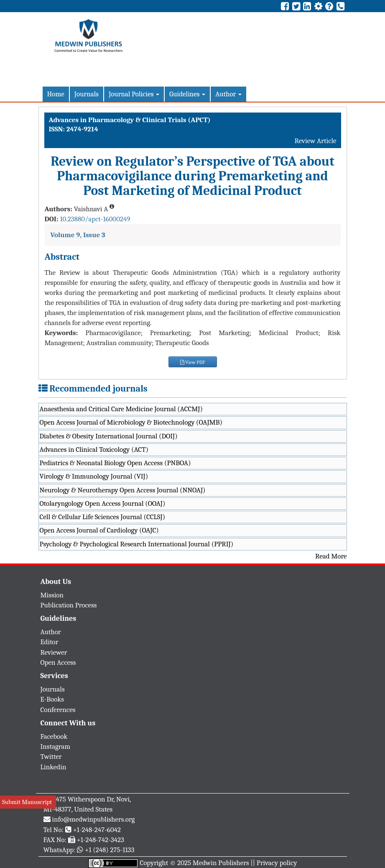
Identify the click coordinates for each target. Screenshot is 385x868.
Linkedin (54, 767)
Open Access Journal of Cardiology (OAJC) (99, 530)
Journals (87, 94)
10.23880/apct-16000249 (95, 219)
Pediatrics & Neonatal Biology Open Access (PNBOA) (115, 463)
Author (228, 94)
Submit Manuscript (27, 802)
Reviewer (54, 652)
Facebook (54, 736)
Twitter (51, 757)
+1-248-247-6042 (97, 830)
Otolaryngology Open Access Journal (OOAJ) (103, 503)
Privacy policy (277, 863)
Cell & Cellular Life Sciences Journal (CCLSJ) (103, 517)
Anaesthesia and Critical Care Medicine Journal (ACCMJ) (121, 409)
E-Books (52, 699)
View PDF (193, 362)
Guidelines (187, 94)
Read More (331, 556)
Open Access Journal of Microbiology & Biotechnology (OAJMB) (131, 422)
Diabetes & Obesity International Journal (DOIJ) (109, 436)
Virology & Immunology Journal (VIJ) (94, 476)
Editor (50, 642)
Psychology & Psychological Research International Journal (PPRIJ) (137, 544)
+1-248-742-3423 (100, 840)
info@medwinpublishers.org (93, 819)
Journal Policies (134, 94)
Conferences (58, 710)
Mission (52, 595)
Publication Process (69, 605)
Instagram (56, 746)
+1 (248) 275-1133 (110, 850)
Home (56, 94)
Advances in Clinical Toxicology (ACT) (94, 449)
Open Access (58, 662)
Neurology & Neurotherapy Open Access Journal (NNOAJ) (123, 490)
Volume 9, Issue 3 (78, 235)
